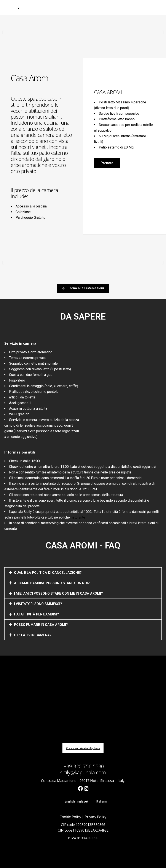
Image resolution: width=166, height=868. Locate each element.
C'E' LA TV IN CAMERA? (33, 635)
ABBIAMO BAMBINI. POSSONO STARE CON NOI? (52, 583)
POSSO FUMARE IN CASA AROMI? (41, 625)
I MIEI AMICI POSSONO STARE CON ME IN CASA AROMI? (58, 593)
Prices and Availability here (83, 748)
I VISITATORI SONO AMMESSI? (38, 604)
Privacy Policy (96, 817)
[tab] (83, 573)
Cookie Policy (70, 817)
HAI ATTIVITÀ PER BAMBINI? (37, 614)
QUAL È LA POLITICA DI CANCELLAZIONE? (48, 573)
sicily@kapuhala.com (83, 772)
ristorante (78, 517)
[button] (107, 163)
